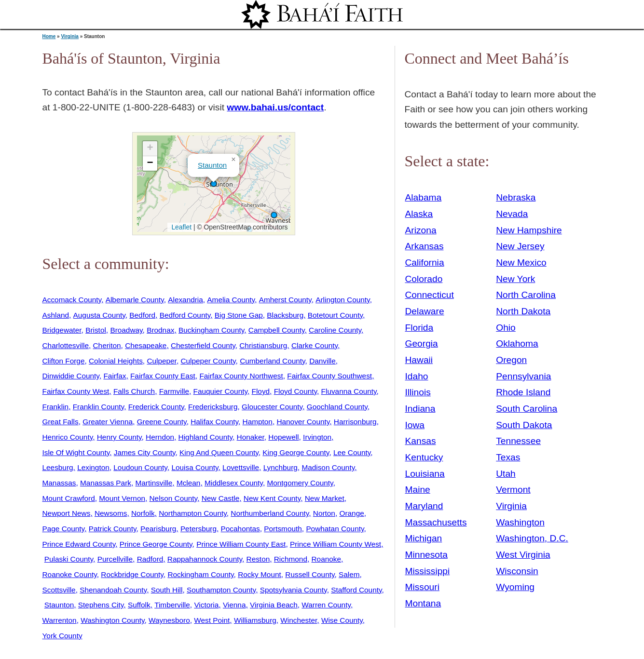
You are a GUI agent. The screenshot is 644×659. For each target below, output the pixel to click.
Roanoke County (70, 574)
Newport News (67, 513)
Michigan (424, 538)
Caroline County (335, 330)
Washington (520, 522)
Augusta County (99, 315)
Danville (322, 361)
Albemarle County (135, 300)
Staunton (212, 165)
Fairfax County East (163, 376)
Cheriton (107, 345)
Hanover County (303, 422)
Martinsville (154, 483)
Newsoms (111, 513)
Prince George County (156, 544)
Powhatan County (335, 529)
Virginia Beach (274, 605)
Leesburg (58, 467)
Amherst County (285, 300)
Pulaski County (69, 559)
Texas (508, 457)
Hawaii (419, 360)
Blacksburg (285, 315)
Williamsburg (255, 620)
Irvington (317, 437)
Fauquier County (220, 391)
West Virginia (523, 555)
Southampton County (221, 590)
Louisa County (195, 467)
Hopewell (283, 437)
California (425, 262)
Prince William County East (241, 544)
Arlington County (343, 300)
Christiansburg (263, 345)
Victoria (206, 605)
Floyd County (295, 391)
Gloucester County (272, 407)
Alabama (424, 197)
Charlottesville (66, 345)
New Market (325, 498)
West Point (212, 620)
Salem (349, 574)
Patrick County (113, 529)
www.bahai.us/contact (275, 107)
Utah (506, 474)
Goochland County (337, 407)
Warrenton (60, 620)
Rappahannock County (205, 559)
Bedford (142, 315)
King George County (296, 452)
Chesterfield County (203, 345)
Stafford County (356, 590)
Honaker (251, 437)
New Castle (221, 498)
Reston (258, 559)
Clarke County (315, 345)
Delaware (425, 311)
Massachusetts (436, 522)
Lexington (93, 467)
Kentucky (424, 457)
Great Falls (61, 422)
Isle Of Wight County (76, 452)
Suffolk (139, 605)
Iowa (415, 425)
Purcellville (115, 559)
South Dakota (524, 425)
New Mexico (521, 262)
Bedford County (185, 315)
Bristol (96, 330)
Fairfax (115, 376)
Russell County (310, 574)
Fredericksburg (213, 407)
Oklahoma (517, 343)
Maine (418, 490)
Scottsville (59, 590)
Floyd (261, 391)
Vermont (513, 490)
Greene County (162, 422)
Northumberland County (270, 513)
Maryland (424, 506)
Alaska (419, 214)
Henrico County (68, 437)
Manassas (59, 483)
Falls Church (134, 391)
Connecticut (430, 295)
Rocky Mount (260, 574)
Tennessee (518, 441)
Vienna (234, 605)
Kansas (421, 441)
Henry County (119, 437)
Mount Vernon (122, 498)
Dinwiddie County (71, 376)
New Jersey (520, 246)
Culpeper (161, 361)
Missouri (422, 587)
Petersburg (199, 529)
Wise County (342, 620)
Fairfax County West (76, 391)
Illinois (418, 392)
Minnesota (427, 555)
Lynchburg (281, 467)
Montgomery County (300, 483)
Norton (324, 513)
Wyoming (515, 587)
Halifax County (214, 422)
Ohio (506, 328)
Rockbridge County (132, 574)
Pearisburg (158, 529)
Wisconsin (517, 571)
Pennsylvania (523, 376)
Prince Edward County (79, 544)
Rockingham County (200, 574)
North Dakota (523, 311)
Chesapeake (146, 345)
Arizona (421, 230)
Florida (419, 328)
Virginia (70, 36)
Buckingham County (211, 330)
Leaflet (181, 227)
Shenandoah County (113, 590)
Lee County (352, 452)
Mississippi (428, 571)
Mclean (189, 483)
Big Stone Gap (239, 315)
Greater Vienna (108, 422)
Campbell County (277, 330)
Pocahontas (240, 529)
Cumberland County (272, 361)
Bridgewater (62, 330)
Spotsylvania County (294, 590)
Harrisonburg (355, 422)
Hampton (258, 422)
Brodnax (160, 330)
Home (49, 36)
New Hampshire (529, 230)
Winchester (299, 620)
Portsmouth (283, 529)
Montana (423, 603)
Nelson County (174, 498)
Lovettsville (241, 467)
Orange (351, 513)
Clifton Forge (64, 361)
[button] (214, 184)
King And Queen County (219, 452)
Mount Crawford (69, 498)
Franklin (56, 407)
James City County (145, 452)
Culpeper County (208, 361)
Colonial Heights (116, 361)
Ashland (56, 315)
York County (62, 636)
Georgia (422, 343)
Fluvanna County (349, 391)
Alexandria (185, 300)
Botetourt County (335, 315)
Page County (64, 529)
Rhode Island (523, 392)
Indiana (420, 409)
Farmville (174, 391)
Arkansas (425, 246)
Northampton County (193, 513)
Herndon (160, 437)
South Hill (167, 590)
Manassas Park (106, 483)
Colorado (424, 279)
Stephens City (101, 605)
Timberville (172, 605)
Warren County (326, 605)
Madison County (328, 467)
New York (515, 279)
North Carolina (526, 295)
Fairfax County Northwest (241, 376)
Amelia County (231, 300)
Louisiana (425, 474)
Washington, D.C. (532, 538)
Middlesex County (234, 483)
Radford (150, 559)
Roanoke (326, 559)
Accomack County (72, 300)
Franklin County (98, 407)
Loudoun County (140, 467)
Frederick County (156, 407)
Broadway (126, 330)
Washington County (112, 620)
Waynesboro (169, 620)
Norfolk (143, 513)
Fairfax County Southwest (329, 376)
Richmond (291, 559)
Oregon (511, 360)
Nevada (512, 214)
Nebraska (516, 197)
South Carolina (527, 409)
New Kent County (272, 498)
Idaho (417, 376)
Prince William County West (336, 544)
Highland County (206, 437)
